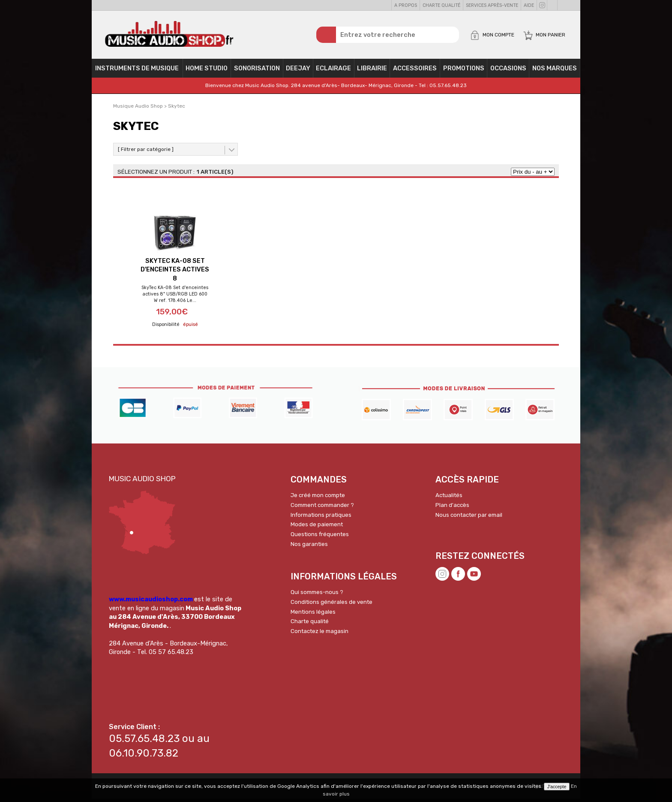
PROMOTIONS (464, 71)
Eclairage (333, 71)
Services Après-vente (492, 5)
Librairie (372, 71)
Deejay (298, 71)
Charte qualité (441, 5)
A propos (406, 5)
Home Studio (207, 71)
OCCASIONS (508, 71)
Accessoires (415, 71)
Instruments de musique (137, 71)
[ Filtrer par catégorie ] (146, 152)
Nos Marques (555, 71)
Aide (529, 5)
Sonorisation (257, 71)
